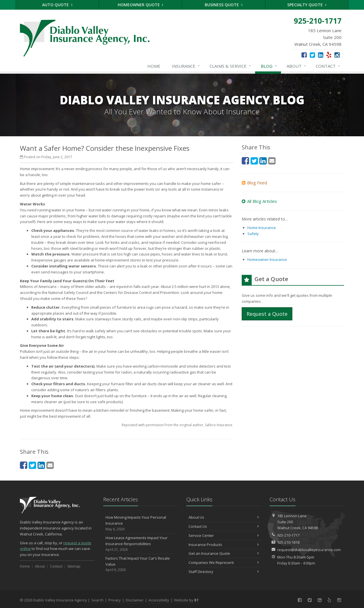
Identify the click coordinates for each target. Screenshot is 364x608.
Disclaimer (135, 600)
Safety (253, 234)
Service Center (224, 535)
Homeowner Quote (141, 5)
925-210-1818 (288, 542)
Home (154, 66)
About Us (224, 517)
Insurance (186, 66)
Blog (269, 66)
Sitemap (74, 566)
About (297, 66)
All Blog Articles (259, 201)
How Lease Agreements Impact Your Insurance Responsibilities (141, 544)
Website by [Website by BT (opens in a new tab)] (186, 600)
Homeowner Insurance (267, 259)
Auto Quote (57, 5)
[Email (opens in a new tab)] (50, 465)
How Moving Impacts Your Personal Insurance (141, 523)
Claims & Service (231, 66)
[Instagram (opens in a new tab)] (337, 55)
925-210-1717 (288, 535)
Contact (328, 66)
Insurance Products (224, 545)
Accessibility (159, 600)
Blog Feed (254, 183)
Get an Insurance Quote (224, 553)
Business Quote (224, 5)
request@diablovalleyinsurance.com (309, 550)
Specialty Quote (307, 5)
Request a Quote (267, 314)
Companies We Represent (224, 562)
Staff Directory (224, 572)
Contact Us (224, 526)
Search (97, 600)
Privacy (115, 600)
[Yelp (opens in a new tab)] (329, 55)
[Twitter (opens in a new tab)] (312, 55)
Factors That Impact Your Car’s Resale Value (141, 564)
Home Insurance (262, 228)
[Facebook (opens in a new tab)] (304, 55)
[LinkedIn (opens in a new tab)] (321, 55)
